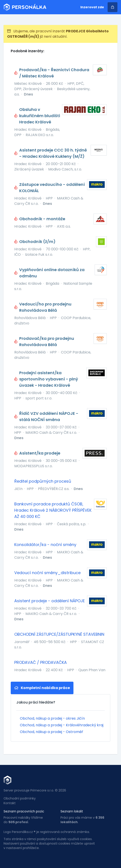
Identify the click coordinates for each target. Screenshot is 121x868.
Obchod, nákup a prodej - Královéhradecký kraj (62, 725)
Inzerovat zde (92, 7)
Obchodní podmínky (20, 798)
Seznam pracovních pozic (24, 811)
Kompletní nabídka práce (42, 688)
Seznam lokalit (72, 811)
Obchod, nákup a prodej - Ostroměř (51, 732)
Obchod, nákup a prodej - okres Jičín (52, 718)
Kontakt (10, 803)
